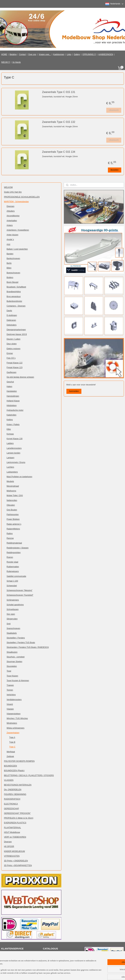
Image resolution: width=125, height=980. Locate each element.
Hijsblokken (12, 406)
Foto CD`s (11, 358)
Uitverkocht (114, 110)
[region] (41, 969)
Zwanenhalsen (13, 733)
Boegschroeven (13, 273)
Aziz (9, 244)
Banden (10, 254)
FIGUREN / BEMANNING (15, 794)
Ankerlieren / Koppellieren (18, 230)
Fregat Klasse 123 (15, 367)
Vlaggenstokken (14, 714)
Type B (12, 742)
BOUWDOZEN (10, 766)
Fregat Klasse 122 (15, 363)
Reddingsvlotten (14, 553)
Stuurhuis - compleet (16, 657)
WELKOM (8, 187)
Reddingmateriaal (14, 543)
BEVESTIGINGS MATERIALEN (18, 785)
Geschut (10, 382)
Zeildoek (10, 756)
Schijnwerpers (13, 600)
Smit (9, 624)
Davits (9, 311)
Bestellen (115, 170)
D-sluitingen (12, 315)
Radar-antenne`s (14, 524)
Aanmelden (74, 391)
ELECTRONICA (11, 804)
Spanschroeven (13, 628)
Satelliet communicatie (16, 576)
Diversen (10, 206)
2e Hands (17, 62)
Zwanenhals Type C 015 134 (59, 152)
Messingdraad (13, 486)
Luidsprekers (12, 472)
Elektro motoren (14, 349)
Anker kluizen (13, 235)
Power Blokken (13, 519)
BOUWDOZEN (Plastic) (14, 771)
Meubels (10, 481)
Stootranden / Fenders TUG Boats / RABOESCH (28, 647)
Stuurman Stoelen (14, 662)
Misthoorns (11, 491)
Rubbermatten (13, 567)
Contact (22, 54)
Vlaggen (10, 709)
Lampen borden (14, 453)
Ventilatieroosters (14, 700)
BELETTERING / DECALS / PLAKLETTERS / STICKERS (29, 775)
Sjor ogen (11, 614)
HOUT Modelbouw (12, 832)
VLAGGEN (9, 780)
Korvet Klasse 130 (15, 439)
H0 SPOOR (9, 846)
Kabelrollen (12, 415)
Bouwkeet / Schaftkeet (16, 287)
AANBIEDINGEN (106, 54)
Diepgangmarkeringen (16, 330)
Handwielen (12, 391)
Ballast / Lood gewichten (17, 249)
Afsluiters (11, 211)
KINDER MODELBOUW (15, 851)
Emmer (10, 353)
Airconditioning (13, 216)
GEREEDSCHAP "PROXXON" (17, 813)
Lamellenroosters (14, 448)
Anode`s (10, 239)
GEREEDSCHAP (12, 809)
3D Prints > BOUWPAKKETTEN (18, 865)
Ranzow (10, 538)
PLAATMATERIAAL (13, 828)
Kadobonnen (59, 54)
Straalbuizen (12, 652)
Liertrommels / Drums (16, 462)
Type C (12, 747)
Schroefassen (13, 609)
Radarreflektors (13, 529)
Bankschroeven (13, 258)
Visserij (10, 704)
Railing (10, 534)
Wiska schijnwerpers (16, 728)
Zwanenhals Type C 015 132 (59, 122)
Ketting (10, 420)
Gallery (77, 54)
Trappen (10, 685)
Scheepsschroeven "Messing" (20, 590)
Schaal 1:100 (12, 581)
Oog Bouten (12, 510)
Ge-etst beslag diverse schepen (20, 377)
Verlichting (11, 695)
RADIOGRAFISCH (12, 799)
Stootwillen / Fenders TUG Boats (21, 643)
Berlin (9, 263)
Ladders (10, 443)
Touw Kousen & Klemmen (18, 681)
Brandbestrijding (14, 292)
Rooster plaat (12, 562)
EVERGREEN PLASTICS (15, 823)
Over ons (32, 54)
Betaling (13, 54)
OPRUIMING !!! (89, 54)
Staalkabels (12, 633)
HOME (4, 54)
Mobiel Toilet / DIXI (15, 496)
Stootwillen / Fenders (16, 638)
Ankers (10, 225)
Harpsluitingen (13, 396)
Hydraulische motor (15, 410)
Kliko (9, 429)
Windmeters (12, 723)
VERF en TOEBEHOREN (15, 837)
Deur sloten (12, 344)
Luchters (10, 467)
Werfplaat (11, 752)
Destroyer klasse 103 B (17, 334)
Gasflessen (12, 372)
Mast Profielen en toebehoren (19, 477)
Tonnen (10, 690)
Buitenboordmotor (14, 301)
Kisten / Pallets (13, 425)
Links (69, 54)
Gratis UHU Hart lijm (13, 192)
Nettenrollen (12, 500)
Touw (9, 671)
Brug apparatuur (14, 297)
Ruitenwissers (13, 571)
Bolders (10, 277)
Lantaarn (10, 458)
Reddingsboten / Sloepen (18, 548)
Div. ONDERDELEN (13, 790)
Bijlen (9, 268)
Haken (10, 387)
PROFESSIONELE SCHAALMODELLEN (22, 197)
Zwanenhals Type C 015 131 (59, 92)
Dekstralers (12, 325)
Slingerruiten (12, 619)
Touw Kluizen (12, 676)
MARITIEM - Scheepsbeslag (16, 202)
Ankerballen (12, 221)
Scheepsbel (12, 586)
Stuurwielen (12, 666)
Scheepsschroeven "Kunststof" (20, 595)
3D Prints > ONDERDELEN (16, 861)
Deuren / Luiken (14, 339)
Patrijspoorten (13, 515)
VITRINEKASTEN (12, 856)
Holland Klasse (13, 401)
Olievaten (11, 505)
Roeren (10, 557)
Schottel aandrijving (15, 605)
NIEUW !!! (6, 62)
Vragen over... (45, 54)
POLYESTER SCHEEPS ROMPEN (19, 761)
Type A (12, 737)
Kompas (10, 434)
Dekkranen (11, 320)
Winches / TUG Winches (17, 718)
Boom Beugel (13, 282)
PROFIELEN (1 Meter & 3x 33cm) (19, 818)
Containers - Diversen (16, 306)
